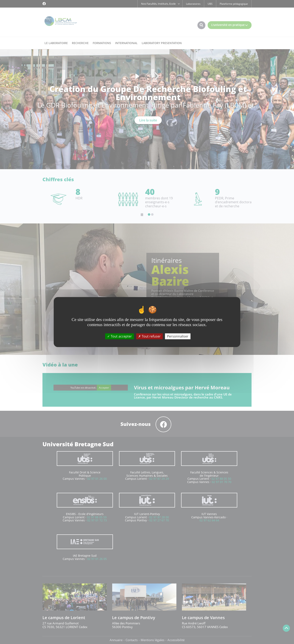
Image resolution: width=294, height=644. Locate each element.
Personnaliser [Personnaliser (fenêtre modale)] (178, 336)
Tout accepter (120, 336)
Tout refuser (149, 336)
